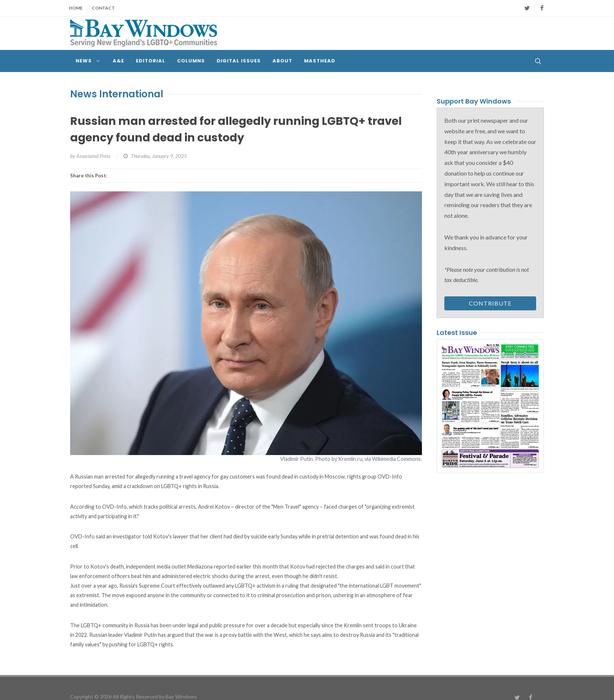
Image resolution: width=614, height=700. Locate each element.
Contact (103, 8)
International (131, 94)
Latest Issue (457, 333)
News (84, 94)
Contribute (490, 303)
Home (76, 8)
